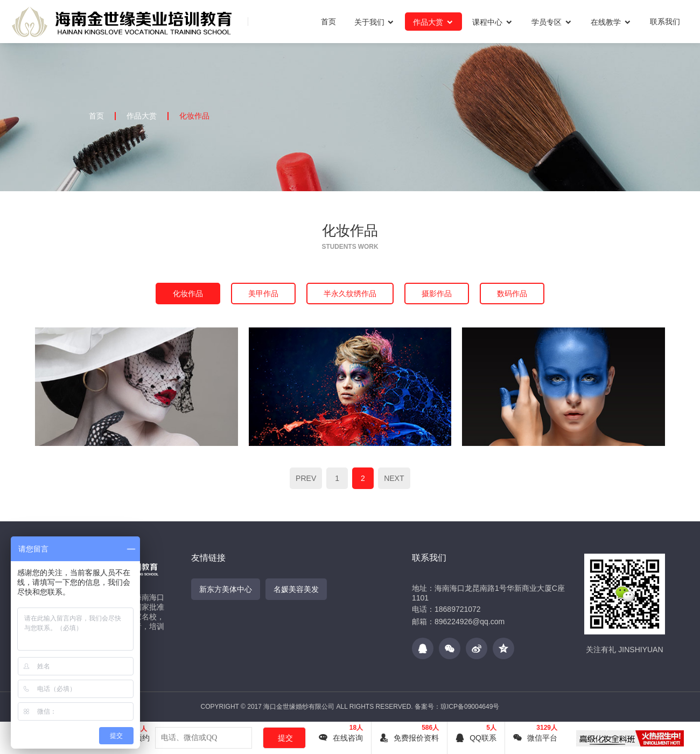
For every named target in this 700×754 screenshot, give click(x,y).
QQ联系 (476, 738)
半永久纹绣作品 (350, 294)
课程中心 (493, 22)
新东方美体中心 (226, 589)
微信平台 (535, 738)
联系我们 (665, 22)
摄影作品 (437, 294)
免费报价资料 (409, 738)
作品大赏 (433, 22)
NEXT (394, 478)
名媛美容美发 (296, 589)
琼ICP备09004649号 (470, 707)
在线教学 (611, 22)
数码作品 (512, 294)
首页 (328, 22)
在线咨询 (341, 738)
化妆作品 (194, 116)
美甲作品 (263, 294)
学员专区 (552, 22)
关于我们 (375, 22)
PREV (306, 478)
